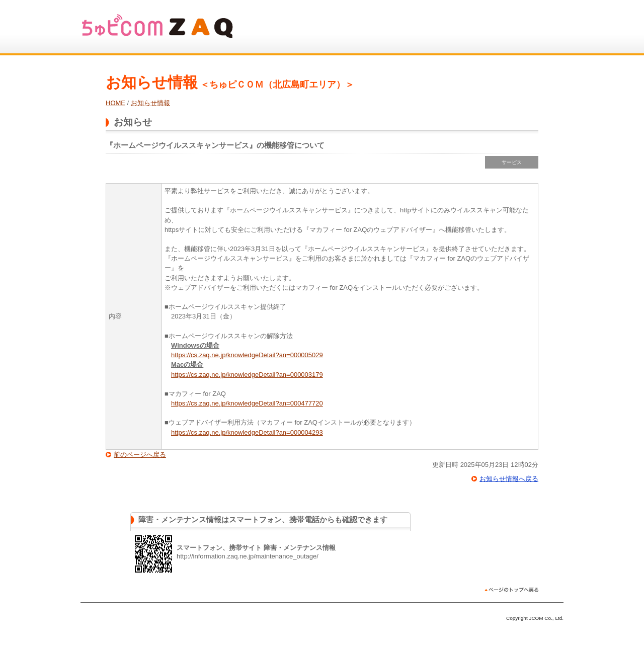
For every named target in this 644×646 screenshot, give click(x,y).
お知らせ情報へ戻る (509, 479)
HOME (115, 103)
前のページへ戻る (140, 455)
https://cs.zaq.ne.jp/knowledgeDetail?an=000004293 (247, 432)
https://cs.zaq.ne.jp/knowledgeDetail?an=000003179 (247, 375)
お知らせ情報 (150, 103)
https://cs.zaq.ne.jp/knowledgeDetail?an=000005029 (247, 355)
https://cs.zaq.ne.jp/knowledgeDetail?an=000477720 (247, 403)
